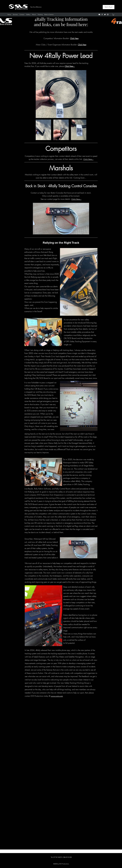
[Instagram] (108, 14)
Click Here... (88, 159)
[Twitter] (105, 14)
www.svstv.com (57, 696)
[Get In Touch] (109, 7)
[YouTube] (99, 14)
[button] (113, 14)
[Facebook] (102, 14)
